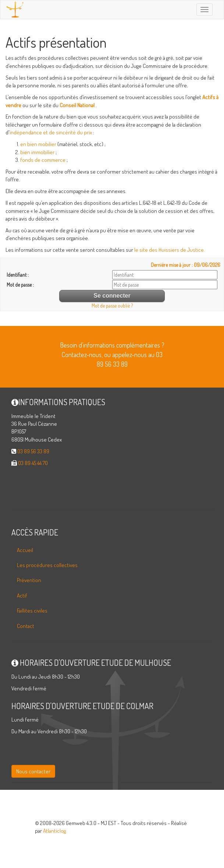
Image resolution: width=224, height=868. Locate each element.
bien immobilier (37, 152)
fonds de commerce (43, 160)
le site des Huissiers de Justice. (170, 250)
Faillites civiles (32, 611)
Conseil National (77, 105)
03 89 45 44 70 (33, 463)
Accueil (25, 550)
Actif (22, 595)
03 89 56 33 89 (33, 451)
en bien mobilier (38, 144)
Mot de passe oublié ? (112, 306)
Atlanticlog (54, 831)
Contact (26, 626)
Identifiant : (18, 275)
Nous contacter (33, 771)
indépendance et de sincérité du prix (51, 132)
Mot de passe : (20, 285)
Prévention (29, 580)
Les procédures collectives (47, 565)
